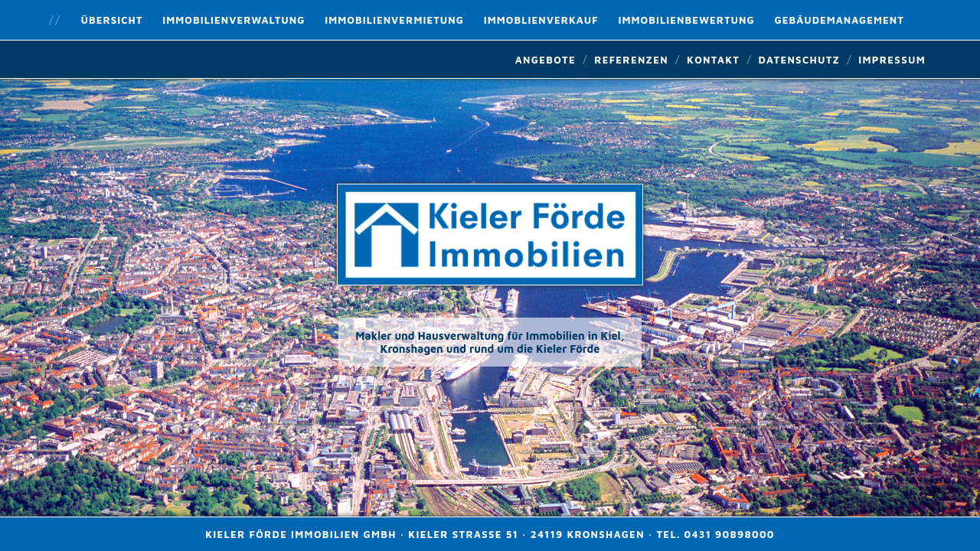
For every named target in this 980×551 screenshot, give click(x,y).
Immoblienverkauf (541, 20)
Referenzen (631, 60)
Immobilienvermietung (394, 20)
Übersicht (112, 20)
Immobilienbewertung (687, 20)
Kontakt (713, 60)
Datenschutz (799, 60)
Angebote (546, 60)
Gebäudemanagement (839, 20)
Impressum (892, 60)
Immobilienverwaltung (234, 20)
